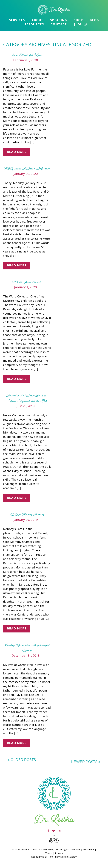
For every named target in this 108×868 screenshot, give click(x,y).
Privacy (59, 853)
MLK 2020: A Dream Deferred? (27, 169)
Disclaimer (89, 849)
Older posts (22, 760)
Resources (34, 24)
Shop (78, 20)
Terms (49, 853)
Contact (59, 24)
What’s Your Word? (27, 282)
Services (17, 20)
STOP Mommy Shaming (27, 514)
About (38, 20)
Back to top (54, 840)
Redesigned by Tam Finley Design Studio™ (54, 857)
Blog (94, 20)
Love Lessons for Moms (27, 55)
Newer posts (85, 762)
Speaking (59, 20)
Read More (17, 152)
